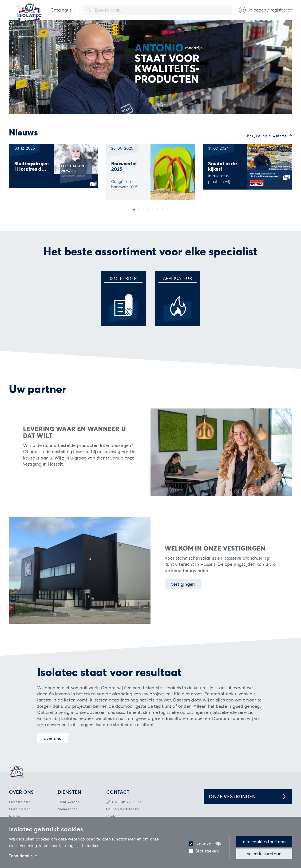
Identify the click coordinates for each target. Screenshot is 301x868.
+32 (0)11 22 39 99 (126, 802)
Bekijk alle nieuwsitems (267, 136)
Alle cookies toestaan (264, 842)
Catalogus (61, 10)
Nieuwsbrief (67, 809)
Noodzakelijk (208, 844)
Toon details (23, 856)
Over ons (52, 738)
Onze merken (20, 809)
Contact (113, 816)
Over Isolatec (20, 802)
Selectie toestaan (264, 854)
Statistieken (207, 851)
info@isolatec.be (125, 809)
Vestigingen (183, 584)
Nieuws (15, 816)
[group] (54, 166)
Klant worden (69, 802)
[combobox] (157, 10)
